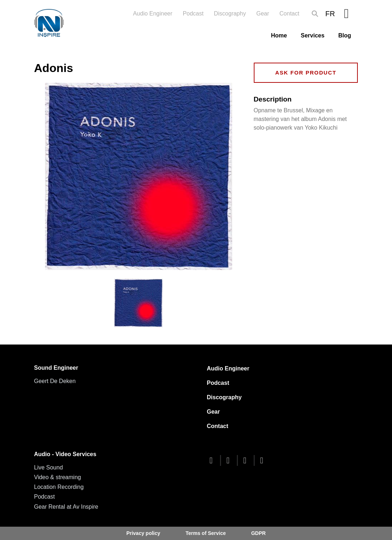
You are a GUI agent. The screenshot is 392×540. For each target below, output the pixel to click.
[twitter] (230, 460)
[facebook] (213, 460)
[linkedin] (263, 460)
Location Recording (59, 487)
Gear (263, 13)
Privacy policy (143, 533)
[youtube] (247, 460)
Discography (230, 13)
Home (279, 35)
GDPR (258, 533)
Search (315, 14)
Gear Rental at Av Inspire (66, 507)
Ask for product (306, 73)
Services (313, 35)
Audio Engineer (152, 13)
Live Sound (49, 467)
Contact (289, 13)
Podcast (193, 13)
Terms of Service (206, 533)
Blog (345, 35)
